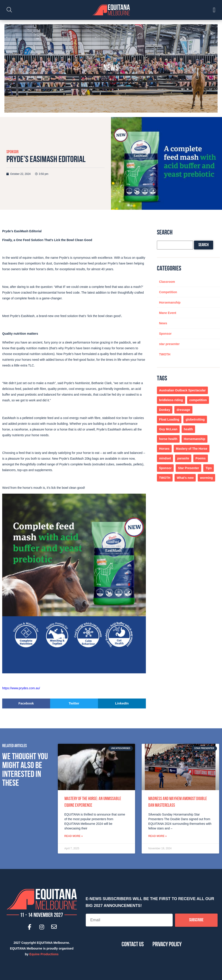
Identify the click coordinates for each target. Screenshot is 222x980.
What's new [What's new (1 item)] (185, 478)
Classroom (167, 282)
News (163, 323)
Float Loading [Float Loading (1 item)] (169, 419)
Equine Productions (44, 954)
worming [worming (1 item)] (206, 478)
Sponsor (12, 152)
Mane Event (168, 313)
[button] (26, 703)
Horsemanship (170, 302)
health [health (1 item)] (188, 429)
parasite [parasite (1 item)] (183, 458)
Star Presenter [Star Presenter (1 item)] (188, 468)
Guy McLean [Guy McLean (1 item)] (168, 429)
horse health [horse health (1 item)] (168, 439)
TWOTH (165, 354)
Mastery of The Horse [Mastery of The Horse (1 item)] (192, 449)
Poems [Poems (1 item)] (201, 458)
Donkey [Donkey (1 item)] (165, 410)
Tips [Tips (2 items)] (209, 468)
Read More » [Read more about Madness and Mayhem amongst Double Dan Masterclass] (157, 836)
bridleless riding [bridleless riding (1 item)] (171, 400)
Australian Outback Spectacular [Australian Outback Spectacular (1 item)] (182, 390)
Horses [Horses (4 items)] (164, 449)
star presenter (169, 344)
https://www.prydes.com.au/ (22, 688)
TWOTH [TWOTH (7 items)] (165, 478)
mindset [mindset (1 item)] (165, 458)
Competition (168, 292)
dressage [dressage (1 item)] (183, 410)
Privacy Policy (167, 945)
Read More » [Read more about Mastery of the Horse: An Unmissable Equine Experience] (74, 836)
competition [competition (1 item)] (198, 400)
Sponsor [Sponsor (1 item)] (165, 468)
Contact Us (133, 945)
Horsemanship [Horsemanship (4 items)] (195, 439)
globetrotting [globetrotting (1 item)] (195, 419)
